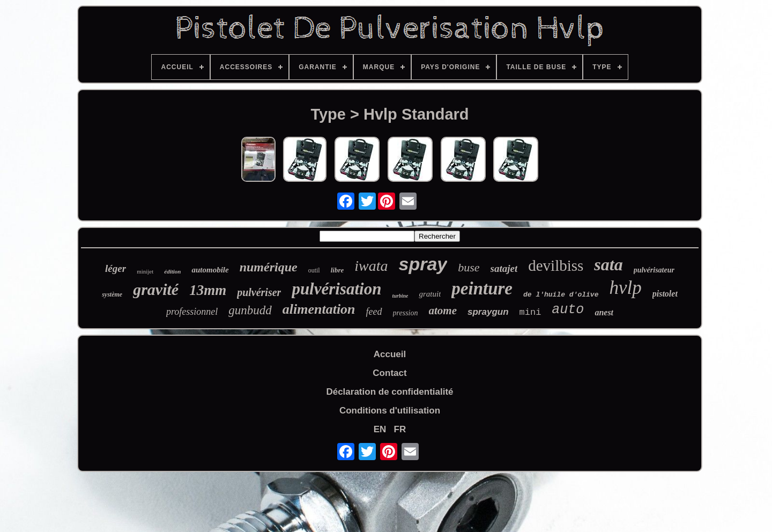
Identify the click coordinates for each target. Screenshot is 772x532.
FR (400, 429)
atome (443, 311)
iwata (371, 266)
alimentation (319, 309)
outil (314, 270)
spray (423, 264)
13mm (208, 290)
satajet (504, 268)
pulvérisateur (654, 270)
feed (374, 312)
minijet (145, 271)
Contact (389, 373)
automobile (210, 270)
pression (406, 313)
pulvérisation (336, 289)
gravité (156, 289)
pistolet (665, 294)
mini (530, 312)
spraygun (488, 312)
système (112, 294)
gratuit (430, 294)
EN (380, 429)
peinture (482, 289)
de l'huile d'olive (561, 295)
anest (604, 312)
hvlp (625, 288)
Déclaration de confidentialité (389, 392)
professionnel (192, 312)
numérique (269, 267)
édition (172, 271)
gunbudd (250, 310)
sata (608, 264)
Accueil (390, 354)
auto (568, 310)
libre (337, 270)
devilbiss (556, 265)
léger (116, 268)
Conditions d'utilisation (390, 411)
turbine (400, 296)
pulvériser (259, 292)
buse (469, 267)
